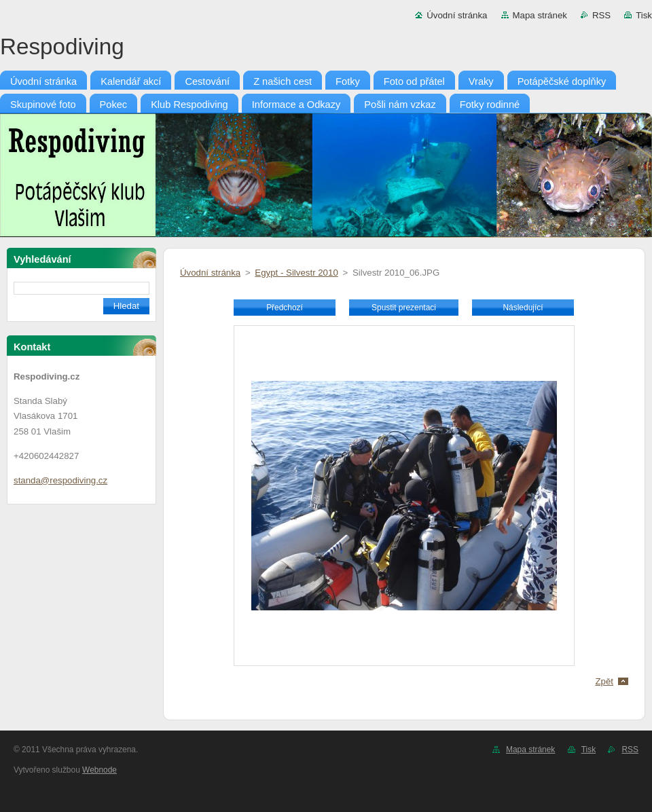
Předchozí (285, 308)
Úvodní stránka (457, 15)
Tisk (644, 15)
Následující (523, 308)
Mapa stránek (540, 15)
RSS (601, 15)
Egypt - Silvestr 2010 (296, 273)
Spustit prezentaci (404, 308)
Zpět (604, 681)
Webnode (99, 770)
